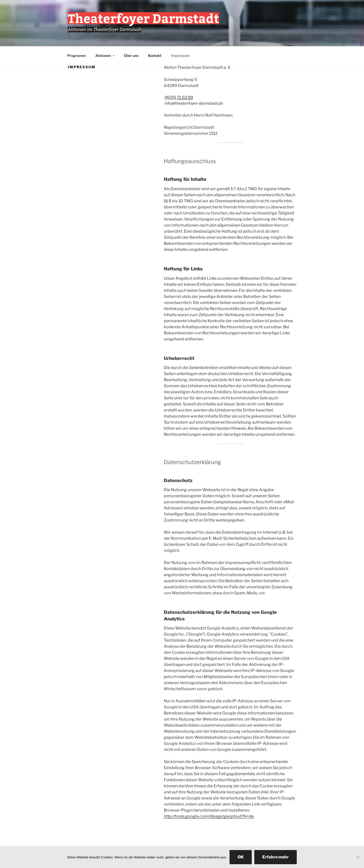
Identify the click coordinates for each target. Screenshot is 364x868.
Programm (76, 56)
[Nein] (358, 857)
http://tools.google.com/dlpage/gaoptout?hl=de (209, 816)
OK (241, 857)
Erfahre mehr (276, 857)
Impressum (180, 56)
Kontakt (155, 56)
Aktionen (105, 56)
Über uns (131, 56)
